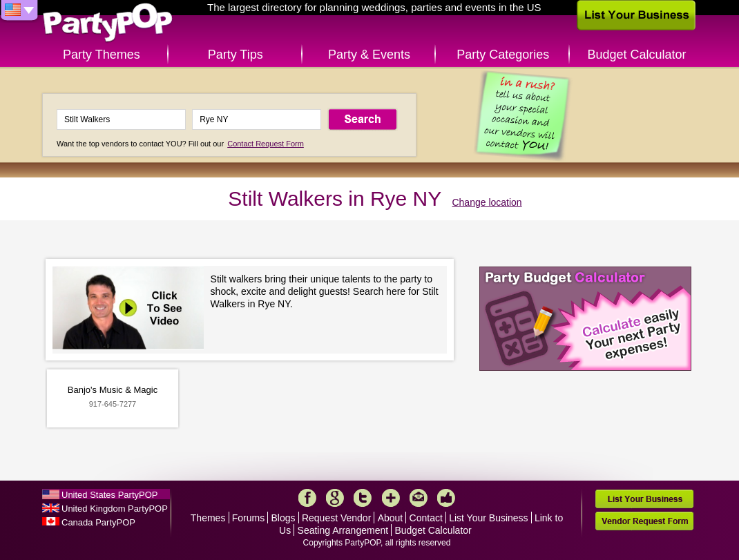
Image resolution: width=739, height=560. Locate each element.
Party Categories (503, 55)
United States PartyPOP (109, 495)
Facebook (307, 498)
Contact (426, 518)
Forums (248, 518)
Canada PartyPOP (98, 522)
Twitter (363, 498)
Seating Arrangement (343, 530)
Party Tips (236, 55)
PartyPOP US (108, 23)
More (391, 498)
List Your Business (488, 518)
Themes (208, 518)
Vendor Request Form (644, 521)
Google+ (335, 498)
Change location (487, 202)
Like (446, 498)
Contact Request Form (266, 144)
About (391, 518)
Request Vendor (336, 518)
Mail (419, 498)
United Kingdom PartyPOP (115, 509)
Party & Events (369, 55)
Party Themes (102, 55)
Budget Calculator (637, 55)
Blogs (284, 518)
